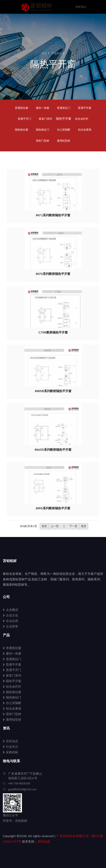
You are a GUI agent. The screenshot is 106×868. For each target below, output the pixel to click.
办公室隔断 (64, 130)
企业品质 (11, 621)
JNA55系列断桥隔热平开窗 (53, 450)
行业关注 (11, 747)
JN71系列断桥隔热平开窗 (53, 215)
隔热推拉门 (43, 130)
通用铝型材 (64, 141)
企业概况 (11, 610)
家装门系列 (45, 119)
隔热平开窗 (12, 681)
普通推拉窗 (22, 108)
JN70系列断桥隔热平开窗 (53, 274)
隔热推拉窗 (22, 130)
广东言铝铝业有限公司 (73, 836)
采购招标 (11, 752)
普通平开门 (24, 119)
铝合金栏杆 (82, 119)
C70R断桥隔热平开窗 (53, 333)
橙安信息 (44, 842)
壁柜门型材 (43, 141)
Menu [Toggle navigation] (81, 7)
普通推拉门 (64, 108)
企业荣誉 (11, 627)
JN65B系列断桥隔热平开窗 (53, 391)
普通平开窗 (85, 108)
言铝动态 (11, 741)
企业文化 (11, 615)
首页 (46, 53)
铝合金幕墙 (85, 130)
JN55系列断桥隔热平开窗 (53, 508)
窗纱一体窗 (43, 108)
